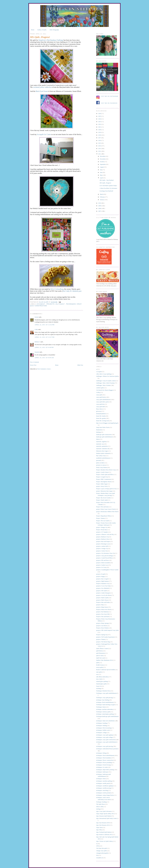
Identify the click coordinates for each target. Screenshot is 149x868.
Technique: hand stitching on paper (106, 705)
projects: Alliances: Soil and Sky (105, 534)
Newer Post (33, 365)
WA (97, 855)
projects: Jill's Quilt (56, 304)
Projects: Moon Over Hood (104, 609)
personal (99, 460)
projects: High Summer (103, 581)
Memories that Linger (102, 451)
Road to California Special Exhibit (106, 670)
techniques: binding (102, 726)
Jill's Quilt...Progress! (105, 183)
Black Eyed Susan (42, 91)
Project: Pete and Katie (103, 507)
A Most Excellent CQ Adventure (108, 188)
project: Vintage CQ (102, 527)
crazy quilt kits (100, 404)
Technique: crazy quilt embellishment (107, 693)
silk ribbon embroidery (103, 677)
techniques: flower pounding (104, 762)
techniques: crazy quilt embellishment (107, 742)
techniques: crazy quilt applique (105, 735)
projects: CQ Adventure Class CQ (105, 553)
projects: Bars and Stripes (103, 541)
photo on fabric (101, 463)
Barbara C (38, 342)
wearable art (100, 858)
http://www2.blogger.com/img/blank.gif (107, 423)
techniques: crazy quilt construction (106, 740)
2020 (100, 130)
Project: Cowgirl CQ (102, 477)
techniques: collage (102, 733)
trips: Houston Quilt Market (104, 816)
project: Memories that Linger (105, 491)
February (103, 197)
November (103, 159)
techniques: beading (102, 723)
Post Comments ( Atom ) (44, 369)
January (102, 200)
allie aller (44, 302)
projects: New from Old (103, 614)
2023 (100, 122)
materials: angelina (102, 442)
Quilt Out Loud (101, 658)
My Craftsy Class (101, 456)
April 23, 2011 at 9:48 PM (44, 347)
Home (33, 30)
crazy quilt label (101, 407)
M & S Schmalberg (57, 289)
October (102, 162)
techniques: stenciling (102, 790)
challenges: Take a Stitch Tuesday (105, 383)
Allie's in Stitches (74, 9)
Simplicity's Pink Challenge (51, 40)
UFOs (98, 846)
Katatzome (99, 430)
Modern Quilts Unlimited (103, 453)
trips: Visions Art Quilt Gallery (105, 841)
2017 (100, 138)
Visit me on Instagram (109, 96)
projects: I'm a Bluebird (103, 588)
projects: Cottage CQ (102, 548)
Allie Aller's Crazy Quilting (104, 374)
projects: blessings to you (103, 544)
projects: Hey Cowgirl (102, 579)
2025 (100, 116)
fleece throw (100, 409)
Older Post (80, 365)
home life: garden (101, 418)
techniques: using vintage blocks (105, 795)
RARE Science (100, 665)
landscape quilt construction (104, 435)
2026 (100, 114)
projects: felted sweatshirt (103, 563)
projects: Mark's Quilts (103, 598)
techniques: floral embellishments (105, 755)
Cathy (36, 329)
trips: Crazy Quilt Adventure (104, 811)
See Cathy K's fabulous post (72, 291)
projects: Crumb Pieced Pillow (105, 558)
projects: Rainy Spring (102, 623)
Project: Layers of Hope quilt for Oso (106, 489)
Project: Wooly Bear (102, 530)
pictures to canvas (101, 465)
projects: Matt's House (102, 600)
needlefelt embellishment (103, 458)
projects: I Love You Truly (104, 586)
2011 (100, 154)
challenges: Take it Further (104, 385)
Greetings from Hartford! (106, 191)
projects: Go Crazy (101, 567)
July (101, 170)
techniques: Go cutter (102, 767)
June (101, 172)
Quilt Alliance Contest (102, 648)
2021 (100, 127)
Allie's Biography (54, 30)
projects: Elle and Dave (103, 560)
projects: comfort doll (102, 546)
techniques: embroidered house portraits (107, 749)
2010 (100, 203)
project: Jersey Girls (102, 486)
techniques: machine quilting (104, 781)
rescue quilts (100, 667)
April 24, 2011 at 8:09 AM (44, 358)
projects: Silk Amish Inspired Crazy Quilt (107, 630)
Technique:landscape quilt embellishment (107, 716)
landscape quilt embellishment (105, 437)
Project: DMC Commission (104, 479)
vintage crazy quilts (102, 851)
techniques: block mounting (104, 728)
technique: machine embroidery (105, 709)
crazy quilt (99, 395)
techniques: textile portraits (104, 793)
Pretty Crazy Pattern (102, 467)
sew (97, 674)
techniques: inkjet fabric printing (105, 770)
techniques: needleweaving (104, 788)
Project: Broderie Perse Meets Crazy (106, 470)
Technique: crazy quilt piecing (105, 698)
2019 (100, 132)
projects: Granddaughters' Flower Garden (107, 570)
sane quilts (99, 672)
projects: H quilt (101, 574)
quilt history (100, 651)
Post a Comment (34, 362)
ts (97, 844)
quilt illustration (101, 653)
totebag (98, 809)
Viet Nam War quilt (102, 848)
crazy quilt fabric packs (103, 402)
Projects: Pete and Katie (103, 617)
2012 (100, 151)
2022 (100, 124)
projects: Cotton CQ (102, 551)
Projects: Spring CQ (102, 635)
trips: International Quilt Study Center (107, 818)
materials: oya (100, 444)
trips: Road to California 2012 (104, 835)
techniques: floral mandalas (104, 758)
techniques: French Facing (103, 765)
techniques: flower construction (105, 760)
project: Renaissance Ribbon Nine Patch (107, 512)
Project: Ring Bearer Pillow (104, 516)
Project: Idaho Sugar (102, 484)
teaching (99, 688)
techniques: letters (101, 779)
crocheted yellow (42, 87)
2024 (100, 119)
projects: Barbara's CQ (102, 537)
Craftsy (98, 392)
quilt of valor (100, 656)
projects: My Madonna (103, 612)
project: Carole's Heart (102, 472)
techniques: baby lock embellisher (106, 721)
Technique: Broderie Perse (104, 691)
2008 (100, 208)
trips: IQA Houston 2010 (103, 823)
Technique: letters (101, 707)
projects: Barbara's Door (103, 539)
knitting (99, 432)
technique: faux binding (103, 700)
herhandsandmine (101, 414)
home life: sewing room (103, 421)
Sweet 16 (99, 686)
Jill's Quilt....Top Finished (106, 180)
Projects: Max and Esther (103, 602)
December (103, 156)
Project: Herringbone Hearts (104, 482)
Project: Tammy (101, 518)
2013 (100, 148)
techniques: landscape (102, 772)
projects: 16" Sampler (102, 532)
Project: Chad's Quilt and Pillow (105, 474)
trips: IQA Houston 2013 (103, 825)
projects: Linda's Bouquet (103, 593)
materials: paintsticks (102, 446)
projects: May (100, 605)
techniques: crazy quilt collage (105, 737)
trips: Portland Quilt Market (104, 832)
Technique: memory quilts (103, 712)
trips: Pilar (99, 830)
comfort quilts (100, 388)
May (101, 175)
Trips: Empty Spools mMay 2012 (105, 814)
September (103, 164)
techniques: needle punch (103, 783)
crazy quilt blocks (101, 397)
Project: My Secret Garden (104, 498)
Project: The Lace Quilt (103, 521)
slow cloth (99, 679)
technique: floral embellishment (105, 702)
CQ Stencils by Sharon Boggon (105, 390)
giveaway (99, 411)
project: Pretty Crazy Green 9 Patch (106, 509)
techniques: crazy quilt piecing (105, 746)
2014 (100, 146)
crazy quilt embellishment (103, 400)
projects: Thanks (101, 639)
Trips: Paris (99, 827)
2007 (100, 211)
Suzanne (37, 352)
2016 (100, 140)
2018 (100, 135)
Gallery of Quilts (42, 30)
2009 (100, 206)
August (102, 167)
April (102, 178)
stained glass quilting (102, 681)
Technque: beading (102, 802)
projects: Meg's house (102, 607)
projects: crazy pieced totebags (105, 556)
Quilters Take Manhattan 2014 (105, 660)
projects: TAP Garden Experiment (105, 637)
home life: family (101, 416)
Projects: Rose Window (103, 628)
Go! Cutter (44, 134)
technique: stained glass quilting (105, 714)
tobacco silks (100, 807)
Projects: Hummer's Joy (103, 583)
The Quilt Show (101, 804)
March (102, 194)
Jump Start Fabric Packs (103, 427)
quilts (98, 663)
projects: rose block (102, 626)
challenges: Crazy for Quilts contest (106, 381)
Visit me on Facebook (109, 103)
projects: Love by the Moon (104, 595)
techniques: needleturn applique (105, 786)
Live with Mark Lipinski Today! (108, 186)
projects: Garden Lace (102, 565)
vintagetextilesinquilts (102, 853)
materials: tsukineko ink (103, 449)
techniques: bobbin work (103, 730)
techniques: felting (101, 753)
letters (98, 439)
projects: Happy (101, 576)
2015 (100, 143)
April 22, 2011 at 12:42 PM (45, 325)
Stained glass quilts (102, 684)
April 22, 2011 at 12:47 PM (45, 337)
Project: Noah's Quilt (102, 500)
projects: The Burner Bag (103, 642)
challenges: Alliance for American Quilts (107, 376)
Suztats (37, 317)
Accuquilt (41, 304)
